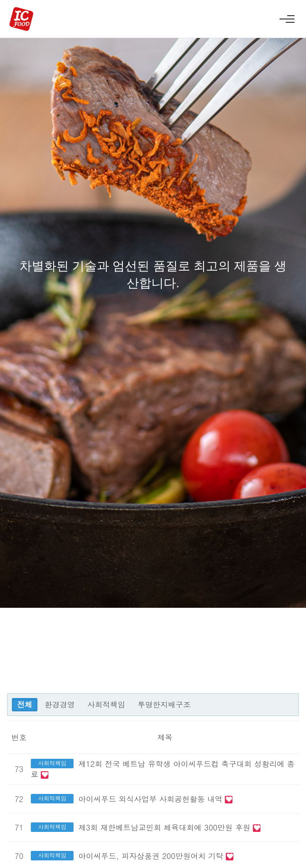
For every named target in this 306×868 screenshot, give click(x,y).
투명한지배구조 (164, 704)
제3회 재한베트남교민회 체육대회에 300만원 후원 (166, 827)
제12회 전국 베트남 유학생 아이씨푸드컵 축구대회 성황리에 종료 (163, 769)
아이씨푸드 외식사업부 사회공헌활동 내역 (152, 799)
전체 (25, 704)
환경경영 (60, 704)
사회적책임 (106, 704)
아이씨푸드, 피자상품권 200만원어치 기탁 (152, 856)
